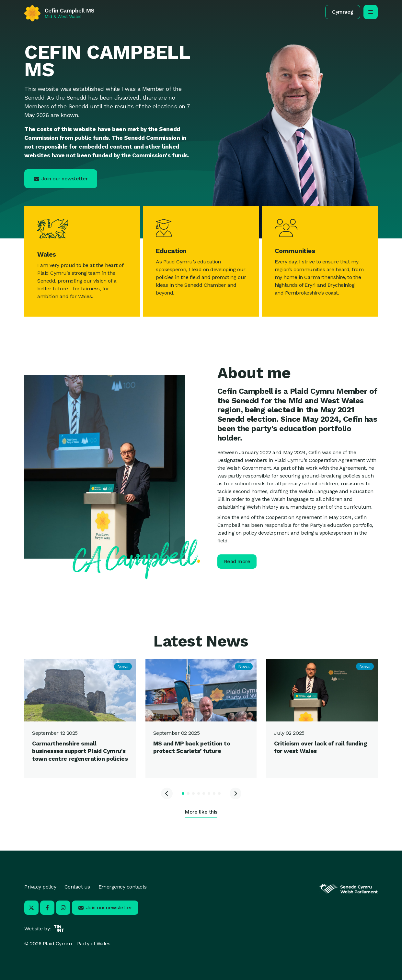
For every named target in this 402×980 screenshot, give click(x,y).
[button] (343, 12)
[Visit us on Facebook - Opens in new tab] (47, 908)
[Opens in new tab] (349, 893)
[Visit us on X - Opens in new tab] (31, 908)
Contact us (77, 887)
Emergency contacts (123, 887)
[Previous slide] (167, 793)
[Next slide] (235, 793)
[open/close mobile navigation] (371, 12)
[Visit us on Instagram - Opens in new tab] (63, 908)
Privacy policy (40, 887)
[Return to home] (59, 13)
